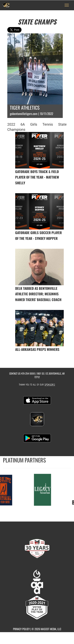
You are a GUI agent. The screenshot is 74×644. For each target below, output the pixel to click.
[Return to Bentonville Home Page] (6, 5)
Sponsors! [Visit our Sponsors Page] (50, 385)
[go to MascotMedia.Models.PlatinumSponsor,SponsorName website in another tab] (43, 489)
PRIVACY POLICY (21, 629)
